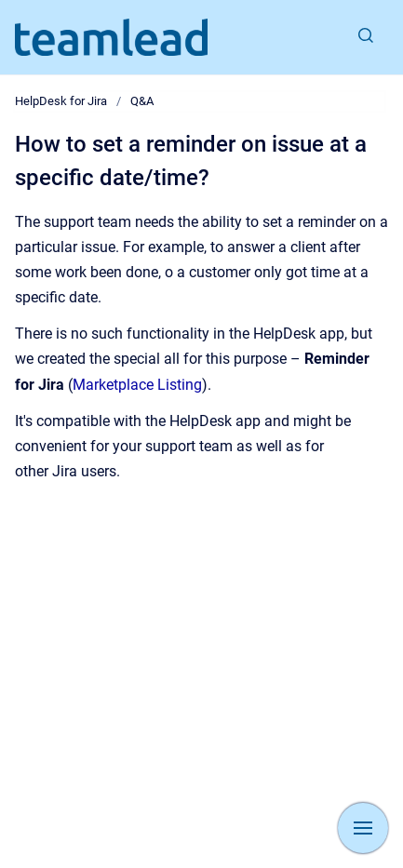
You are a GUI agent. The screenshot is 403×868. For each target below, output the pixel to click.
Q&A (142, 101)
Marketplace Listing (137, 385)
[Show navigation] (363, 828)
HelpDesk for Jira (61, 101)
